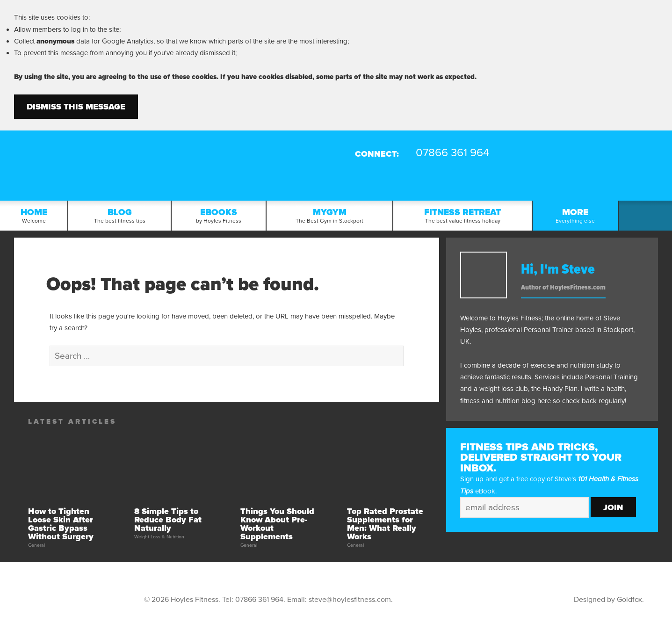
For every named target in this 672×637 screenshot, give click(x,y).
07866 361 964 (259, 600)
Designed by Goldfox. (609, 600)
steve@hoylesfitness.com (350, 600)
